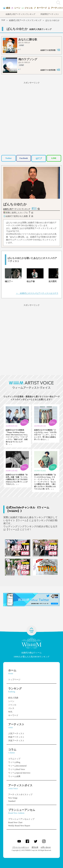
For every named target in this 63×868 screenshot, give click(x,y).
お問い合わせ (46, 847)
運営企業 (35, 847)
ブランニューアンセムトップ (21, 819)
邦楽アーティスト (16, 737)
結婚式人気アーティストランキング (25, 20)
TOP (3, 20)
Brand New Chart (15, 822)
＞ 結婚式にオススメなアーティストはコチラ (37, 293)
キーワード (13, 715)
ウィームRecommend (17, 766)
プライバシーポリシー (21, 847)
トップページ (14, 680)
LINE (54, 158)
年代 (10, 712)
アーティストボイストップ (20, 795)
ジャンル (12, 705)
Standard (12, 801)
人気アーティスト (16, 734)
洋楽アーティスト (16, 741)
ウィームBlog (14, 762)
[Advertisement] (32, 118)
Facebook (24, 158)
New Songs (13, 798)
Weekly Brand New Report (19, 826)
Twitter (9, 158)
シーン (11, 701)
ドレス (11, 708)
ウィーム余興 (14, 776)
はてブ (39, 158)
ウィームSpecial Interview (19, 773)
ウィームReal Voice (17, 769)
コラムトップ (14, 759)
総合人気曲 (13, 698)
